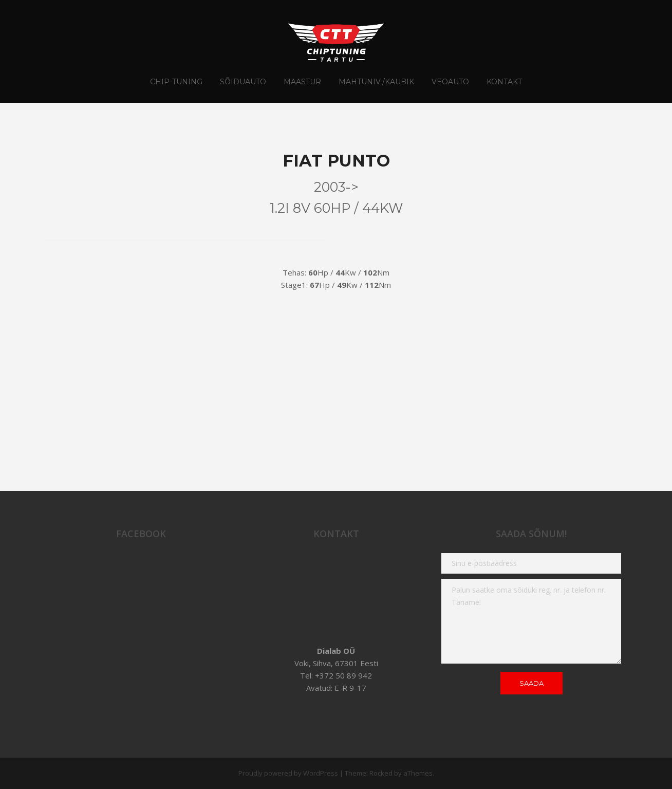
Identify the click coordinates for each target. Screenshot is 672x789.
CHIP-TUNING (176, 82)
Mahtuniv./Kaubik (376, 82)
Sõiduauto (243, 82)
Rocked (381, 773)
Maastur (302, 82)
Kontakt (504, 82)
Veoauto (450, 82)
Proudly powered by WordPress (288, 773)
